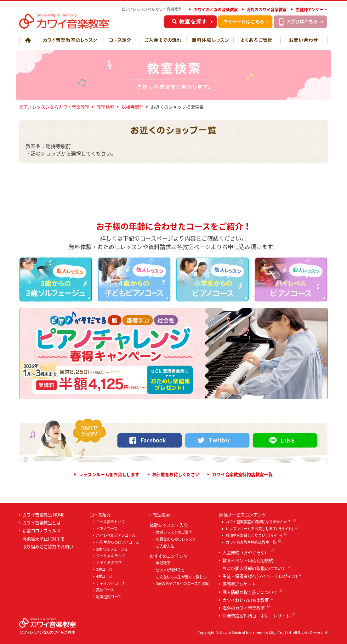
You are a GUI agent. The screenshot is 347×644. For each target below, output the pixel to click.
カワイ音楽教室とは (41, 522)
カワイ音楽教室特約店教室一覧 (242, 474)
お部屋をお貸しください (176, 474)
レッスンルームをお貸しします (109, 474)
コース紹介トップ (110, 522)
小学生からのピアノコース (117, 542)
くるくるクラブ (109, 563)
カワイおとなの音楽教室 (216, 9)
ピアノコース (107, 529)
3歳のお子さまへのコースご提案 (182, 584)
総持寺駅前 (133, 107)
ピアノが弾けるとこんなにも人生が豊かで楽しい (181, 573)
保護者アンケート (239, 584)
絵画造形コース (109, 597)
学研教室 (163, 563)
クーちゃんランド (111, 556)
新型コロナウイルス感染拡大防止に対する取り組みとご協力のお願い (48, 538)
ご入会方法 (165, 546)
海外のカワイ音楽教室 (267, 9)
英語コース (105, 590)
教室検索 (105, 107)
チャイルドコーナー (112, 583)
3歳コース (104, 569)
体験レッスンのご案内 (174, 532)
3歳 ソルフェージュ (112, 549)
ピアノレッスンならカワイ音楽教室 (54, 107)
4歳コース (104, 576)
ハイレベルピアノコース (116, 535)
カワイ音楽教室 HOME (43, 515)
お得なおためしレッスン (176, 539)
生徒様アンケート (312, 9)
